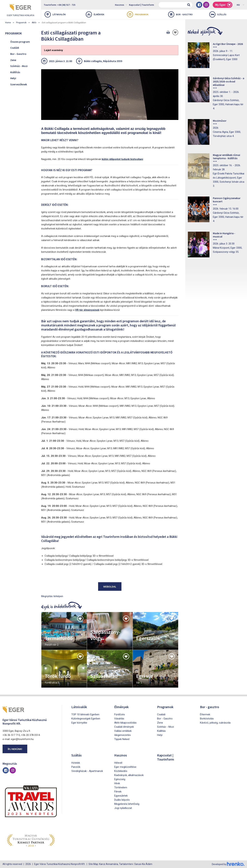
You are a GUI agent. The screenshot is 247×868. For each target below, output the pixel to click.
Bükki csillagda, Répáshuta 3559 (103, 61)
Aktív (34, 23)
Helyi (13, 78)
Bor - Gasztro (18, 54)
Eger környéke (79, 723)
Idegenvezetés (122, 735)
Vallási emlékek (123, 731)
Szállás (218, 14)
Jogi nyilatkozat (123, 808)
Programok (138, 14)
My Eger (223, 5)
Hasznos (121, 5)
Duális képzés (122, 800)
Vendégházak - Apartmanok (87, 771)
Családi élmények (124, 727)
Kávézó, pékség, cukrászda (215, 723)
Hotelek (76, 763)
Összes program (20, 42)
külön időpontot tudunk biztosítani (122, 159)
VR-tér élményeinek (87, 310)
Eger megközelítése (125, 767)
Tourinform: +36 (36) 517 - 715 (60, 5)
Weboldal (110, 586)
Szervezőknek (19, 84)
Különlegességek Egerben (86, 719)
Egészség (120, 779)
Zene (13, 60)
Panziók (76, 767)
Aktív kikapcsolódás (125, 723)
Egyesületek (121, 796)
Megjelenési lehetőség (127, 804)
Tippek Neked (122, 739)
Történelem (121, 787)
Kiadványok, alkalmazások (129, 775)
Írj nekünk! (15, 749)
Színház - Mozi (19, 66)
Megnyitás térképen (52, 596)
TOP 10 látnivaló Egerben (85, 714)
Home (8, 23)
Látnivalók (55, 14)
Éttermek (205, 714)
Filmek (118, 792)
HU (241, 5)
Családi (15, 48)
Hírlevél (118, 763)
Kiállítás (15, 72)
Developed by (228, 864)
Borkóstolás (207, 719)
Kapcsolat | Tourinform (142, 5)
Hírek (117, 783)
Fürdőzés (120, 714)
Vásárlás (119, 719)
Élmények (95, 14)
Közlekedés (121, 771)
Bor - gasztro (180, 14)
